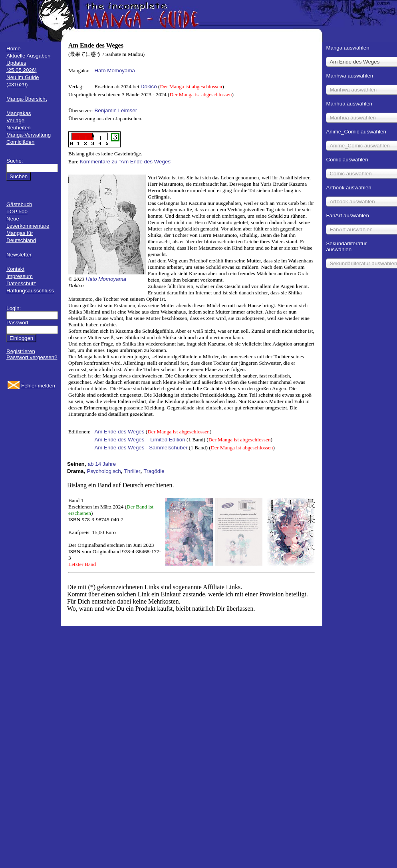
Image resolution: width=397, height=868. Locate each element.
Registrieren (21, 351)
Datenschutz (21, 283)
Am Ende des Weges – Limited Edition (140, 440)
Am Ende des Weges (119, 432)
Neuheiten (19, 128)
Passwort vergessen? (32, 357)
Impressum (20, 276)
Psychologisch (104, 471)
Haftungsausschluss (30, 291)
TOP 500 (17, 212)
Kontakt (15, 269)
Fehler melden (38, 386)
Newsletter (19, 255)
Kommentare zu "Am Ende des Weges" (126, 162)
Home (14, 49)
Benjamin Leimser (116, 110)
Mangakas (19, 113)
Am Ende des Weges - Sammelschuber (141, 448)
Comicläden (20, 142)
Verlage (15, 120)
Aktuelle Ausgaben (28, 56)
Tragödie (154, 471)
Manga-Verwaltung (29, 135)
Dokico (149, 86)
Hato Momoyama (114, 71)
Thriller (132, 471)
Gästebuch (19, 204)
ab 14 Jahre (102, 464)
